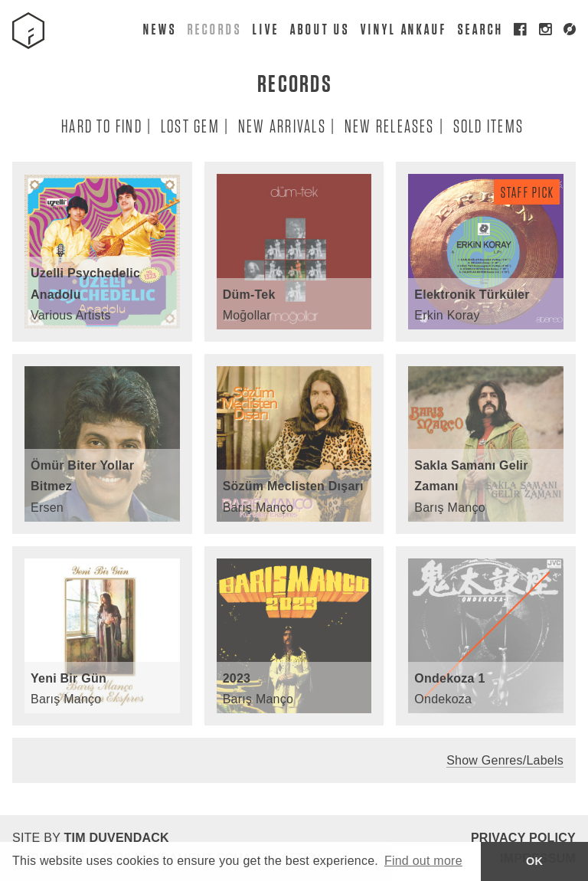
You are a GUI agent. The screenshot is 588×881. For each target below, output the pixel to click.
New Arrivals (281, 125)
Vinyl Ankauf (403, 29)
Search (480, 29)
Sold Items (488, 125)
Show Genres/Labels (505, 760)
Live (265, 29)
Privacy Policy (523, 838)
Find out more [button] (423, 861)
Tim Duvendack (116, 838)
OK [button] (534, 861)
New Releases (389, 125)
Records (214, 29)
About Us (319, 29)
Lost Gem (189, 125)
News (159, 29)
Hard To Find (101, 125)
